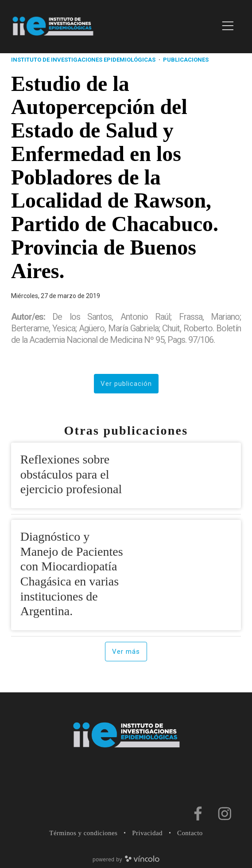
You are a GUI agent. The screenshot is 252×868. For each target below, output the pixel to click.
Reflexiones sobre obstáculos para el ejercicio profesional (71, 474)
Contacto (190, 833)
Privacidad (147, 833)
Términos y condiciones (83, 833)
